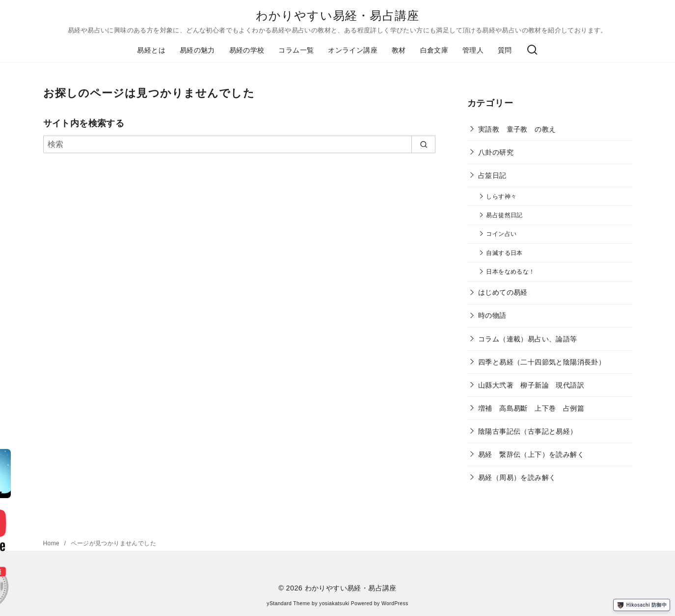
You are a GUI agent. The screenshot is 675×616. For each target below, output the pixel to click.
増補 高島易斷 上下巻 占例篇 (531, 408)
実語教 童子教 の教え (517, 129)
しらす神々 (501, 196)
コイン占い (501, 234)
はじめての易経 (503, 292)
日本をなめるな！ (510, 271)
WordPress (395, 603)
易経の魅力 (197, 50)
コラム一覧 (296, 50)
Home (52, 543)
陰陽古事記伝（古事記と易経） (528, 431)
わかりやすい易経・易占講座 (338, 15)
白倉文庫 (434, 50)
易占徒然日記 (504, 215)
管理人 (473, 50)
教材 (399, 50)
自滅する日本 (504, 253)
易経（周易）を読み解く (517, 477)
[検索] (532, 50)
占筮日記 (492, 175)
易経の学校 (247, 50)
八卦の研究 (496, 152)
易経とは (151, 50)
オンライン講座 (353, 50)
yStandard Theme (288, 603)
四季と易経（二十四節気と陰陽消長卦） (542, 362)
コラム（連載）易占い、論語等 (528, 339)
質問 (505, 50)
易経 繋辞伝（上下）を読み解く (531, 454)
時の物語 (492, 315)
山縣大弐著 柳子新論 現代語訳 (531, 385)
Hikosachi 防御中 (642, 605)
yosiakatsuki (334, 603)
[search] (423, 144)
